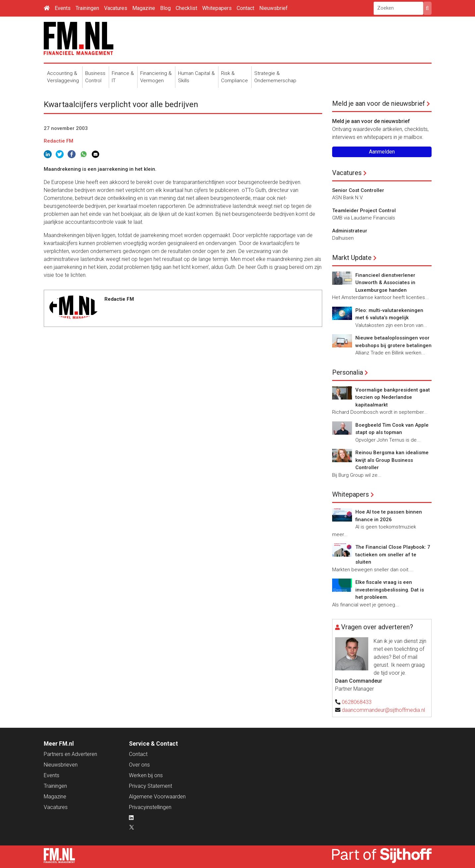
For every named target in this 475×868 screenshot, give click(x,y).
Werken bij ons (146, 775)
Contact (245, 8)
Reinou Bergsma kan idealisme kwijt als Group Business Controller (392, 460)
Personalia (348, 372)
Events (63, 8)
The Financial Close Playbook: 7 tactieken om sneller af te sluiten (393, 555)
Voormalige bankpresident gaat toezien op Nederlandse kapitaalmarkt (393, 397)
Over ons (139, 765)
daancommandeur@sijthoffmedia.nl (383, 710)
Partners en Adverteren (70, 754)
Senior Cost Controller (358, 190)
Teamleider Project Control (364, 211)
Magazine (144, 8)
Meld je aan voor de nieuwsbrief (379, 103)
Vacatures (116, 8)
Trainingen (87, 8)
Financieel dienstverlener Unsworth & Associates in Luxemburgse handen (385, 283)
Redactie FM (59, 141)
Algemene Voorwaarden (157, 797)
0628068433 (357, 702)
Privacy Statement (150, 786)
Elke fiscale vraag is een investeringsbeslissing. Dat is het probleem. (390, 590)
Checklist (186, 8)
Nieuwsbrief (273, 8)
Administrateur (350, 231)
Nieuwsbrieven (61, 765)
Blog (165, 8)
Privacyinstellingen (150, 807)
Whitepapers (217, 8)
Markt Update (352, 258)
